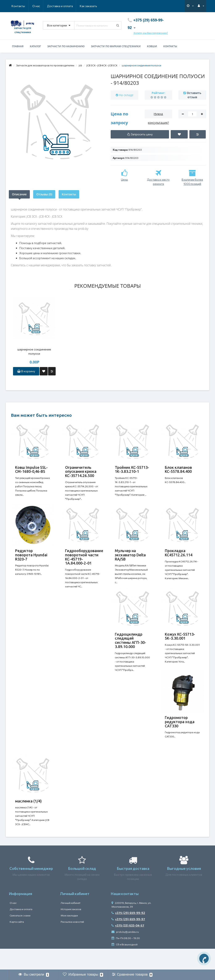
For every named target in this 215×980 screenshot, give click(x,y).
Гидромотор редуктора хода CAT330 (180, 734)
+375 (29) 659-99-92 (128, 934)
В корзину (26, 371)
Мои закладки (69, 936)
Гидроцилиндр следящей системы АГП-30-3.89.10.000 (130, 649)
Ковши (152, 46)
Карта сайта (17, 943)
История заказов (71, 930)
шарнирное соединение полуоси (34, 351)
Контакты (91, 6)
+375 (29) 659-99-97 (128, 940)
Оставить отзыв (194, 95)
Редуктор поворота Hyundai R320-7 (31, 559)
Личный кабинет (71, 924)
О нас (15, 6)
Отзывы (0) (44, 194)
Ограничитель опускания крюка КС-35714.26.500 (81, 472)
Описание (19, 194)
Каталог (35, 46)
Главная (18, 46)
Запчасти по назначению (66, 46)
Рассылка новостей (72, 943)
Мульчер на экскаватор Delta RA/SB (130, 559)
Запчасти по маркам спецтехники (116, 46)
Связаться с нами (20, 936)
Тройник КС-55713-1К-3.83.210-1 (132, 469)
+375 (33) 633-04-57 (128, 946)
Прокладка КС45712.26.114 (179, 557)
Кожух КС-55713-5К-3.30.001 (180, 645)
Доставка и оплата (40, 6)
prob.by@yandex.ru (125, 953)
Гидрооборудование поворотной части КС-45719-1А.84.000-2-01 (84, 561)
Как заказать (68, 6)
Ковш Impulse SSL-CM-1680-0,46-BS (31, 469)
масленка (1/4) (28, 818)
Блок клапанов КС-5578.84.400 (178, 469)
